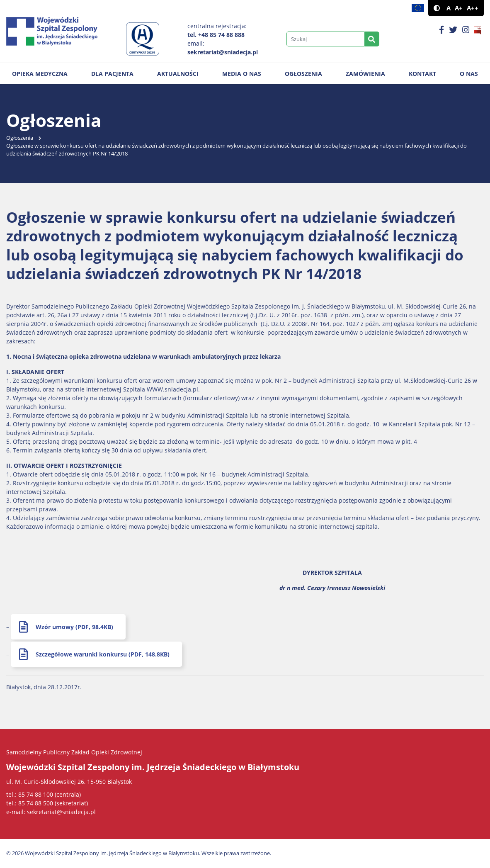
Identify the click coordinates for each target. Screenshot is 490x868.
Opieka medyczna (40, 74)
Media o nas (242, 74)
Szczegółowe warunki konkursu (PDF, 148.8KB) (103, 654)
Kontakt (422, 74)
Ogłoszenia (303, 74)
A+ (459, 8)
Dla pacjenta (112, 74)
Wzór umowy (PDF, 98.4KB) (74, 627)
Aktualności (178, 74)
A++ (473, 8)
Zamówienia (365, 74)
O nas (469, 74)
